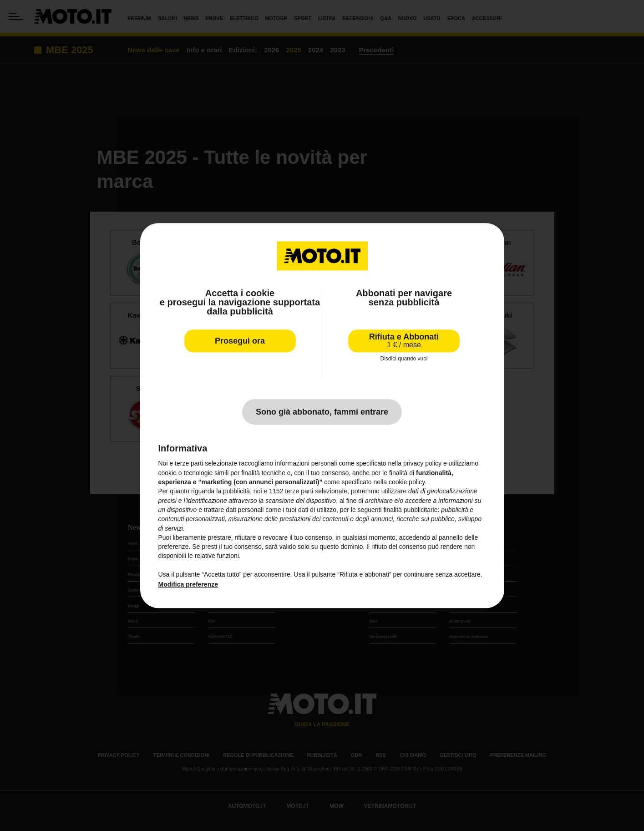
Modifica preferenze (188, 585)
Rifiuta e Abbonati (404, 341)
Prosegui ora (240, 341)
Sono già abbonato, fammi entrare (322, 412)
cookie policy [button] (407, 482)
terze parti (299, 492)
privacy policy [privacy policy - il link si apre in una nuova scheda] (422, 464)
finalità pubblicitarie (410, 510)
